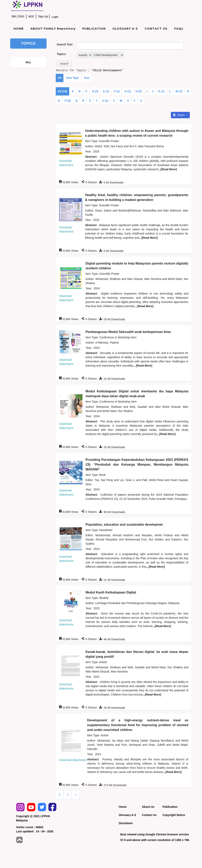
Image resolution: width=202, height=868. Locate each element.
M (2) (179, 91)
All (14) (62, 91)
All (60, 78)
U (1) (105, 101)
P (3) (68, 101)
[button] (64, 64)
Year (87, 78)
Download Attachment (73, 760)
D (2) (95, 91)
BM (14, 16)
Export (179, 115)
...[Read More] (168, 169)
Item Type (73, 78)
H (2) (139, 91)
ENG (21, 16)
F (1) (117, 91)
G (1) (128, 91)
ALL (28, 62)
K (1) (161, 91)
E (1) (106, 91)
